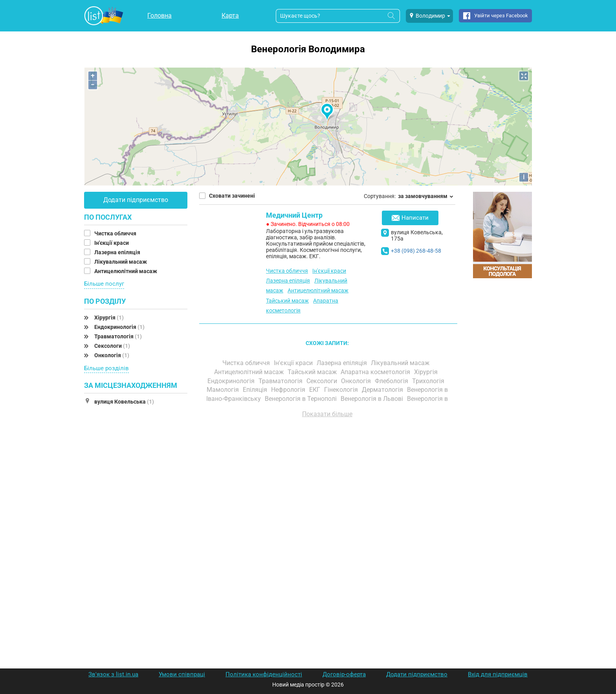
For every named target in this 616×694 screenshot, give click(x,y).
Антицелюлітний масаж (126, 271)
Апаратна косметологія (376, 372)
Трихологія (429, 381)
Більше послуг (104, 284)
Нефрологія (289, 390)
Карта (230, 16)
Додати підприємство (136, 200)
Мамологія (224, 390)
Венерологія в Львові (373, 399)
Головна (159, 16)
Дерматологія (383, 390)
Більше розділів (106, 368)
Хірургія (109, 318)
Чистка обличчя (116, 233)
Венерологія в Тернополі (302, 399)
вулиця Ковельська (124, 402)
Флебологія (392, 381)
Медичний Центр (294, 215)
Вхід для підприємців (498, 674)
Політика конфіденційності (264, 674)
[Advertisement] (327, 513)
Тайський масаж (287, 301)
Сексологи (112, 346)
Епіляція (256, 390)
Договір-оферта (344, 674)
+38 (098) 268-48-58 (416, 251)
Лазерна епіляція (118, 252)
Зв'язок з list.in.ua (113, 674)
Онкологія (112, 355)
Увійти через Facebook (501, 16)
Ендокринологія (119, 327)
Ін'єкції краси (112, 243)
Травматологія (118, 336)
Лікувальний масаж (121, 262)
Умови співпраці (182, 674)
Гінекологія (342, 390)
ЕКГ (315, 390)
